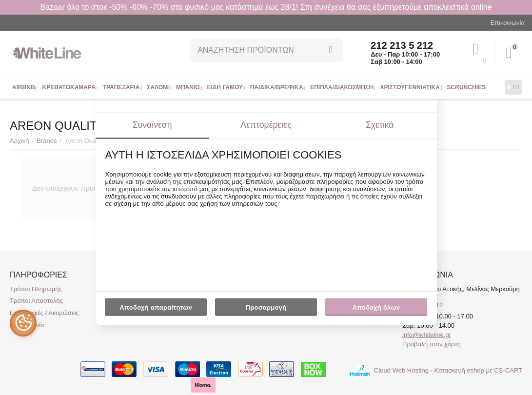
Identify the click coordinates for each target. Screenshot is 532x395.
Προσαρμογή (266, 310)
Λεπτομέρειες (266, 125)
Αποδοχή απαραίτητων (156, 307)
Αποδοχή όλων (376, 307)
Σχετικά (380, 125)
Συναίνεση (152, 125)
